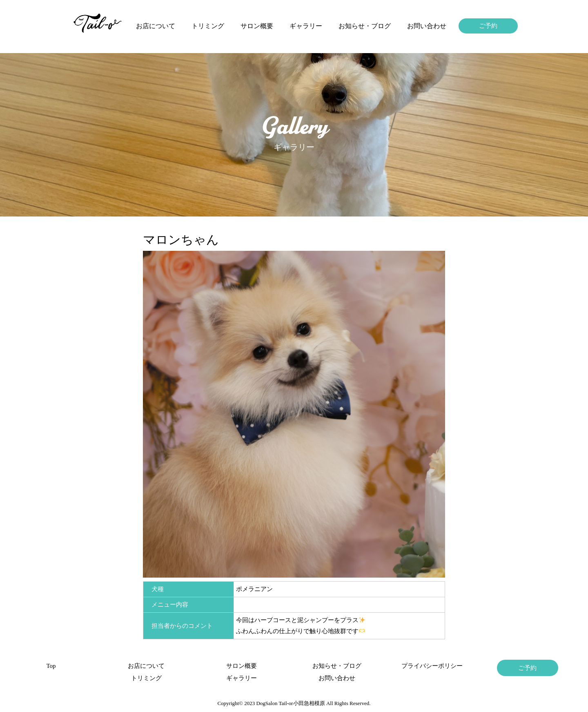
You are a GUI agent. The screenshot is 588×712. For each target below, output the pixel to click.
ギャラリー (306, 26)
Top (51, 666)
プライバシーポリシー (432, 666)
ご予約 (488, 26)
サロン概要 (257, 26)
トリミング (208, 26)
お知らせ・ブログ (365, 26)
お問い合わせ (427, 26)
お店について (156, 26)
